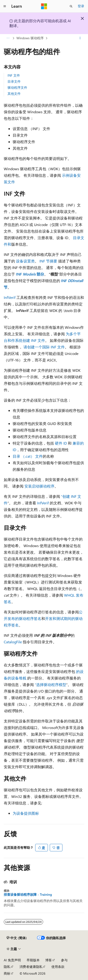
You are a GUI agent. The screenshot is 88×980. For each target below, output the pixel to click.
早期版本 (33, 960)
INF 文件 (14, 75)
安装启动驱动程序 (39, 486)
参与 (64, 960)
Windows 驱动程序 (30, 38)
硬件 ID (61, 443)
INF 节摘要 (48, 261)
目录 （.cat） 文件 (28, 456)
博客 (49, 960)
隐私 (7, 967)
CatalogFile (13, 642)
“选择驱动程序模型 (50, 685)
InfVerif (10, 297)
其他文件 (14, 94)
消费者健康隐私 (31, 967)
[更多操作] (80, 38)
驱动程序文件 (17, 87)
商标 (7, 973)
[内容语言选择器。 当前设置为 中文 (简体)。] (17, 938)
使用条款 (58, 967)
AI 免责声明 (12, 960)
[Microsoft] (44, 6)
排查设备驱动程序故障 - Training (28, 895)
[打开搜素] (71, 6)
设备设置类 (25, 261)
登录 (81, 6)
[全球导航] (5, 6)
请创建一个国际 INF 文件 (44, 347)
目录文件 (14, 81)
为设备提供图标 (26, 813)
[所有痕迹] (8, 38)
